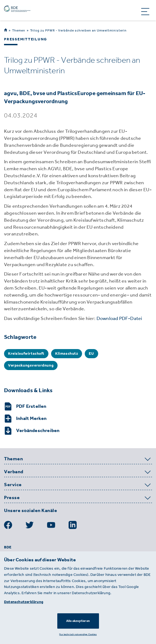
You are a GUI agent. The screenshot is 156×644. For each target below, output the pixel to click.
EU (91, 354)
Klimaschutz (67, 354)
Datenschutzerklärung (24, 602)
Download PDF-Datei (119, 318)
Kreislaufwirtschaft (26, 354)
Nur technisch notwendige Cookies (78, 634)
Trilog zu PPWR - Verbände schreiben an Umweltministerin (78, 30)
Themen (19, 30)
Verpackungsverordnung (31, 365)
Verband (14, 472)
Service (13, 485)
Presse (12, 498)
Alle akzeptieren (78, 621)
